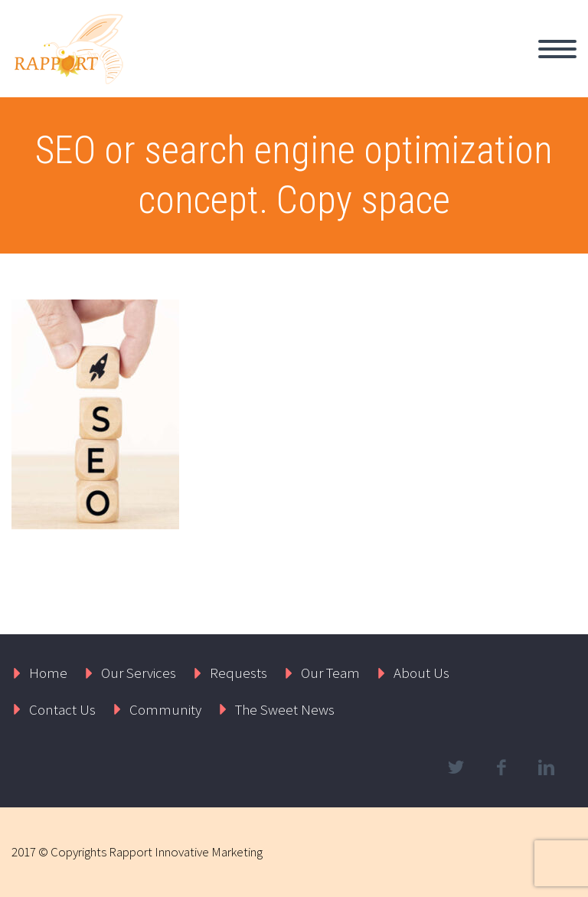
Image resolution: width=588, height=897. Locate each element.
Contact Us (62, 709)
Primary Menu (557, 49)
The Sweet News (285, 709)
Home (48, 673)
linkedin (546, 768)
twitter (456, 768)
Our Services (139, 673)
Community (165, 709)
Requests (238, 673)
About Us (421, 673)
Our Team (330, 673)
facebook (501, 768)
